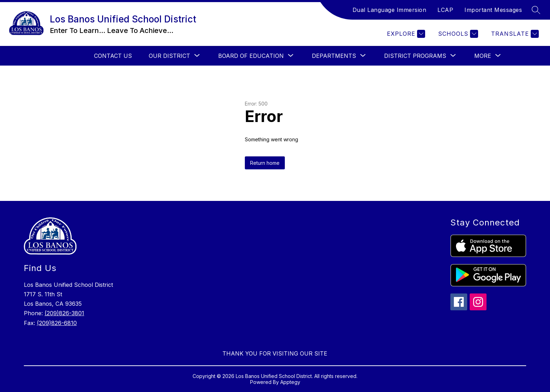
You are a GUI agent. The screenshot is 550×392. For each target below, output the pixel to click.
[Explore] (405, 34)
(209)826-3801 (64, 313)
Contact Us (113, 56)
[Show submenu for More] (483, 56)
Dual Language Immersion (390, 10)
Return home (265, 163)
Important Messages (493, 10)
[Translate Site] (514, 34)
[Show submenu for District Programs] (415, 56)
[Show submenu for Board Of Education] (251, 56)
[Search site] (536, 10)
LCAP (445, 10)
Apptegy (290, 382)
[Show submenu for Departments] (334, 56)
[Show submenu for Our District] (169, 56)
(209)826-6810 (57, 323)
